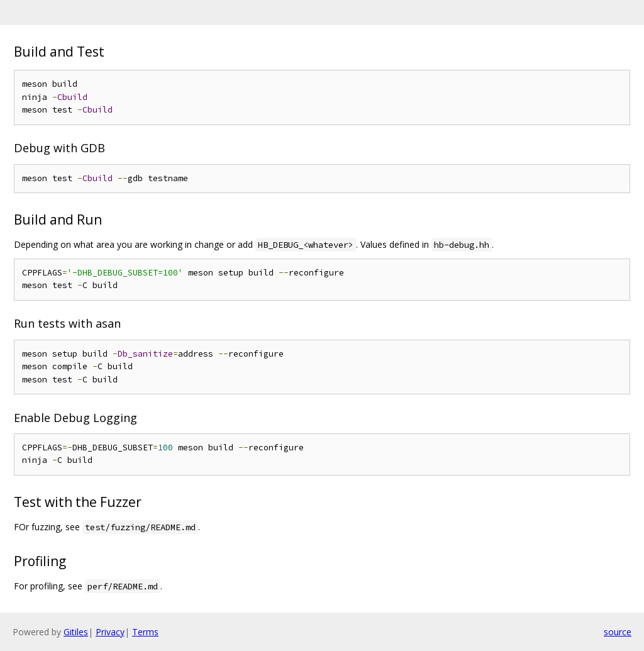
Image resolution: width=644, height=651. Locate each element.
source (618, 632)
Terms (145, 632)
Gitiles (76, 632)
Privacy (110, 632)
